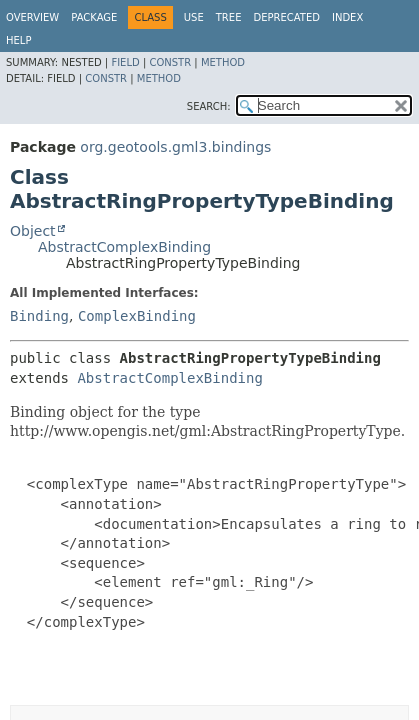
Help (18, 40)
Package (94, 17)
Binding (39, 316)
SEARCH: (209, 106)
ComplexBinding (137, 316)
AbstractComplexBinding (124, 247)
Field (125, 62)
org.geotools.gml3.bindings (175, 147)
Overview (32, 17)
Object (33, 231)
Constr (170, 62)
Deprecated (286, 17)
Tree (229, 17)
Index (347, 17)
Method (223, 62)
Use (194, 17)
